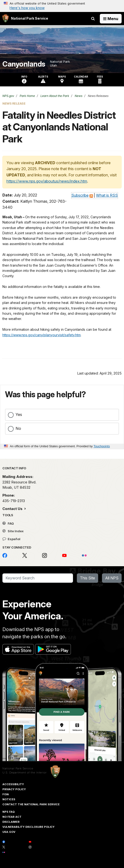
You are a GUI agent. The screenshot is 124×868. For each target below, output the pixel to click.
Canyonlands (24, 64)
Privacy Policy (14, 789)
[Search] (38, 578)
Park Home (27, 96)
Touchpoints (102, 446)
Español (11, 539)
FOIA (6, 794)
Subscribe (80, 195)
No (18, 428)
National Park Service (18, 768)
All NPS (112, 578)
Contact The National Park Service (31, 804)
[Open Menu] (111, 19)
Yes (19, 414)
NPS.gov (8, 96)
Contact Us (13, 509)
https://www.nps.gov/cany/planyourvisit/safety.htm (42, 335)
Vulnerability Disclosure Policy (28, 827)
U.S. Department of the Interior (25, 773)
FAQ (8, 523)
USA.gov (9, 832)
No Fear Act (12, 817)
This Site (87, 578)
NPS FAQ (8, 812)
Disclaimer (11, 822)
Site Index (13, 531)
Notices (9, 799)
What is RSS (107, 195)
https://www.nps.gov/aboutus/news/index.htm (47, 181)
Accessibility (13, 784)
